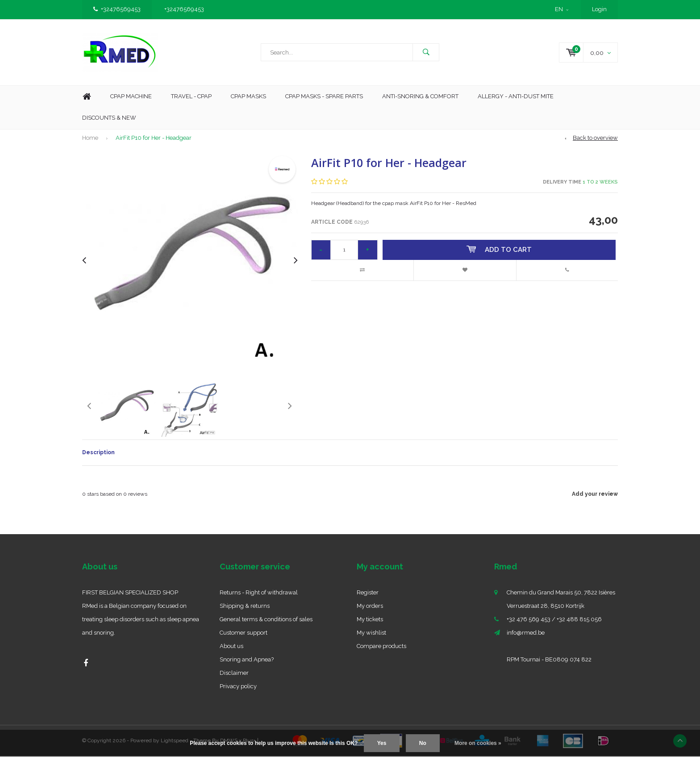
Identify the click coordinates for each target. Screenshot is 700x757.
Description (98, 453)
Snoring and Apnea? (247, 660)
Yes (382, 743)
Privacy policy (238, 687)
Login (599, 9)
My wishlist (371, 634)
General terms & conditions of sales (266, 620)
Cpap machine (131, 97)
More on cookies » (478, 743)
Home (87, 98)
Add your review (595, 495)
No (423, 743)
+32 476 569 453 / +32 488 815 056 (554, 620)
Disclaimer (234, 674)
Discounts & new (109, 119)
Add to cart (500, 251)
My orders (370, 607)
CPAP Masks (248, 97)
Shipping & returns (245, 607)
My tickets (370, 620)
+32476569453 (117, 9)
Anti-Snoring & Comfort (420, 97)
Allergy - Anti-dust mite (516, 97)
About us (231, 647)
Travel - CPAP (191, 97)
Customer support (244, 634)
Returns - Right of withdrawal (259, 593)
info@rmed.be (526, 634)
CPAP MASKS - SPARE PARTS (324, 97)
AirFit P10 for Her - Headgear (154, 139)
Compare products (381, 647)
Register (368, 593)
